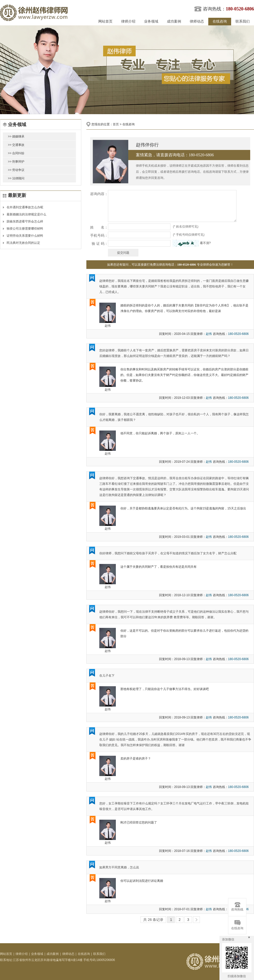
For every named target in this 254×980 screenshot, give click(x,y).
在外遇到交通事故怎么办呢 (25, 207)
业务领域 (151, 21)
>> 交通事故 (16, 145)
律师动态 (197, 21)
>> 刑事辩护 (16, 162)
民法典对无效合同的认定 (23, 243)
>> (196, 920)
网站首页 (105, 21)
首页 (116, 124)
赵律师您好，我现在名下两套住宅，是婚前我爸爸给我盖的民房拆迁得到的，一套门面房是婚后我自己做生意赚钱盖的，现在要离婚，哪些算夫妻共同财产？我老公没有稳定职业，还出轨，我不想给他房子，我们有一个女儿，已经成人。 (174, 286)
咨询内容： (99, 194)
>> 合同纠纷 (16, 153)
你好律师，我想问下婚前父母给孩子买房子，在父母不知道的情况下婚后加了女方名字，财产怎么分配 (168, 553)
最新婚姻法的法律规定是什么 (26, 214)
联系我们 (243, 21)
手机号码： (99, 235)
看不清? (205, 243)
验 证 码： (100, 244)
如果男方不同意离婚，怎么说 (119, 867)
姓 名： (99, 227)
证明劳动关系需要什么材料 (25, 236)
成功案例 (174, 21)
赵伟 (108, 326)
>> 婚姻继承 (16, 136)
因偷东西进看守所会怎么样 (25, 221)
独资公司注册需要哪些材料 (25, 229)
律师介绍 (128, 21)
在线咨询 (220, 21)
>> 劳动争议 (16, 170)
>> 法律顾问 (16, 178)
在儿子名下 (107, 676)
